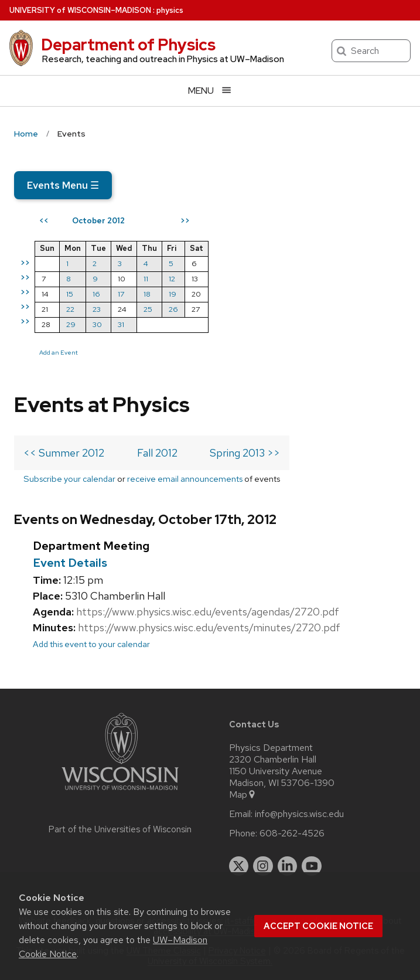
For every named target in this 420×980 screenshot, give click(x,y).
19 (173, 294)
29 (71, 324)
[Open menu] (210, 91)
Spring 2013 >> (245, 453)
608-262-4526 (292, 833)
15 (70, 294)
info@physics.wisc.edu (299, 814)
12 (172, 279)
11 (146, 279)
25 (148, 309)
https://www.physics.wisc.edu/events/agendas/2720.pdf (208, 612)
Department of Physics (128, 45)
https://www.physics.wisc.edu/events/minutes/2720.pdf (209, 627)
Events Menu (63, 185)
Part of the (120, 829)
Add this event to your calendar (91, 644)
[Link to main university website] (120, 792)
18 (147, 294)
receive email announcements (185, 479)
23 (97, 309)
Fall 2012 (157, 453)
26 (173, 309)
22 (70, 309)
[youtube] (312, 866)
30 (97, 324)
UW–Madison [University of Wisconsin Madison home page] (80, 10)
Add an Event (59, 352)
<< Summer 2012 (64, 453)
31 (121, 324)
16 (96, 294)
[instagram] (263, 866)
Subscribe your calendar (69, 479)
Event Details (70, 563)
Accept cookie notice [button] (318, 926)
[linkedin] (288, 866)
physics (170, 10)
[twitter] (239, 866)
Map (243, 795)
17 (121, 294)
